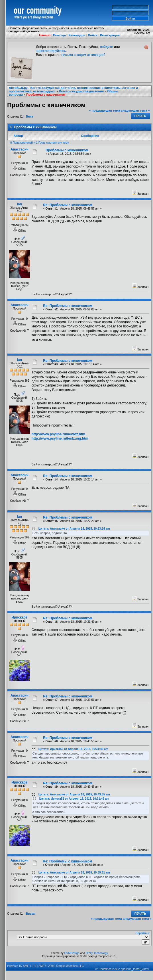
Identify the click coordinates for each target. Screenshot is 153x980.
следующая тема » (135, 110)
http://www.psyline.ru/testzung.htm (60, 438)
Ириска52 (19, 617)
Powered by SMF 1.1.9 (22, 966)
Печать (140, 116)
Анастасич (20, 149)
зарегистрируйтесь (51, 51)
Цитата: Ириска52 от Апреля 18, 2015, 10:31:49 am (73, 749)
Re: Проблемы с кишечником (68, 205)
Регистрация (110, 35)
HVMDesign (72, 953)
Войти (93, 35)
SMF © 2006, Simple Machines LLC (61, 966)
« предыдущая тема (105, 110)
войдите (106, 47)
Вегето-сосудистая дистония (81, 91)
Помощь (59, 35)
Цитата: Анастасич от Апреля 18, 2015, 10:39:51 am (74, 873)
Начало (45, 35)
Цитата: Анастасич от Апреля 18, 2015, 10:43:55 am (74, 794)
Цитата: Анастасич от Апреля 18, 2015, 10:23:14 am (74, 529)
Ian (20, 204)
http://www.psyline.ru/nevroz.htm (58, 434)
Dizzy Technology (97, 953)
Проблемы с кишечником (46, 95)
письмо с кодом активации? (83, 55)
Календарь (77, 35)
